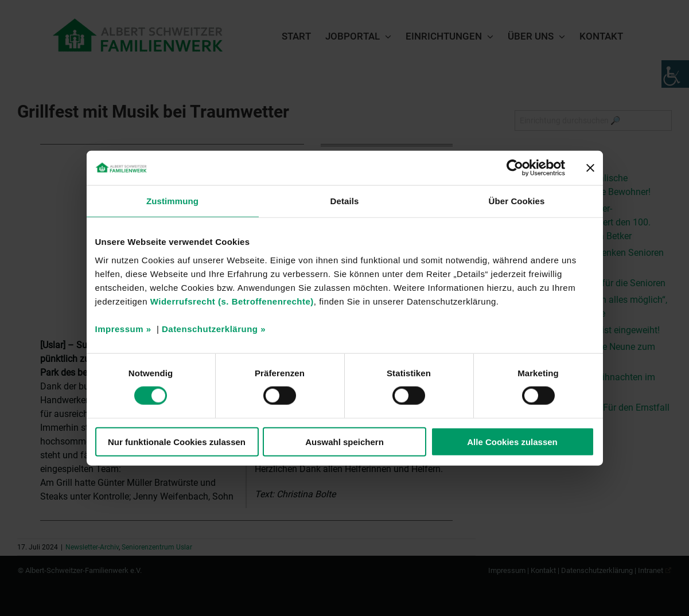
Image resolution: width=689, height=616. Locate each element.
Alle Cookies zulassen (512, 441)
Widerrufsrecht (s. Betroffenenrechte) (232, 301)
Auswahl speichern (344, 441)
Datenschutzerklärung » (214, 328)
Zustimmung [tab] (172, 201)
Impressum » (123, 328)
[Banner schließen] (590, 168)
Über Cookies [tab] (517, 201)
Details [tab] (345, 201)
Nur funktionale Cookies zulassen (177, 441)
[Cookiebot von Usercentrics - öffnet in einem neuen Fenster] (515, 168)
